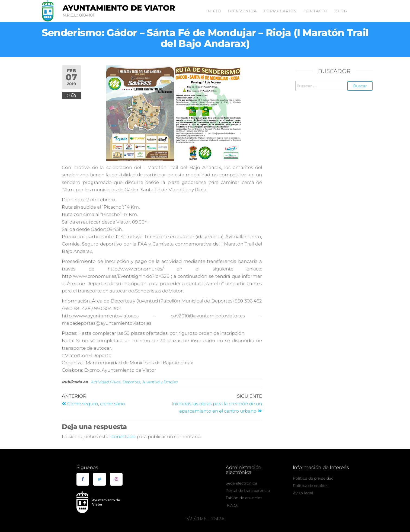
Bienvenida (243, 11)
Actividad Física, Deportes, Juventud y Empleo (134, 382)
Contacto (316, 11)
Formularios (280, 11)
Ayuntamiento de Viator (119, 8)
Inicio (214, 11)
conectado (124, 437)
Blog (341, 11)
